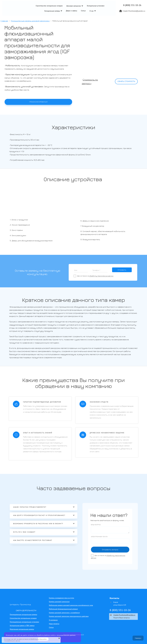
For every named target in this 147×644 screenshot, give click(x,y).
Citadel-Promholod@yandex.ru (124, 615)
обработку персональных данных (101, 276)
